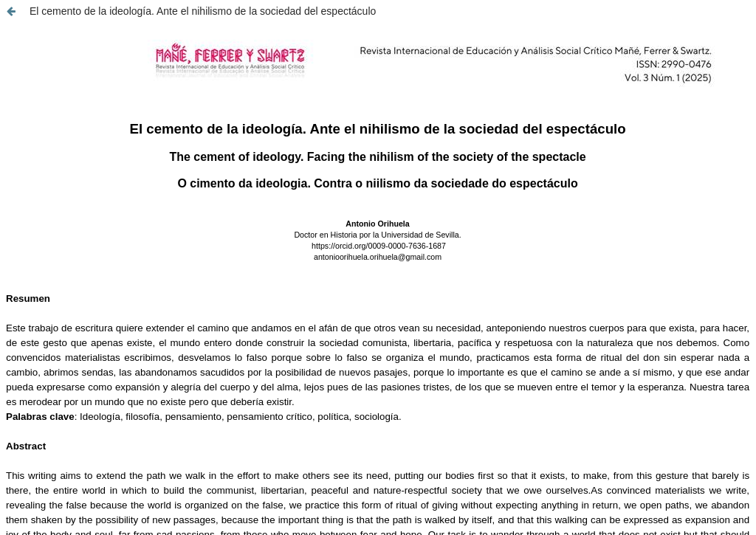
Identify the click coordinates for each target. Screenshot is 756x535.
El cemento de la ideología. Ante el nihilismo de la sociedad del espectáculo (203, 11)
